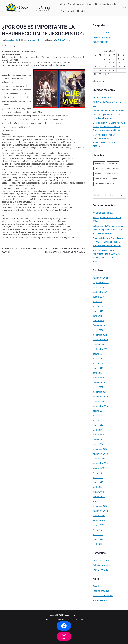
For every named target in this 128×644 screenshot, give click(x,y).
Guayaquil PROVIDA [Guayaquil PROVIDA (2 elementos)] (112, 174)
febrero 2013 (99, 497)
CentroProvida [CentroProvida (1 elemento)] (99, 168)
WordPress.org (100, 600)
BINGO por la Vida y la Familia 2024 (107, 104)
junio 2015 (98, 363)
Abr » (102, 81)
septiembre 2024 (101, 283)
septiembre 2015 (101, 349)
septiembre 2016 (101, 292)
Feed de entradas (101, 591)
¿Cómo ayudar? (67, 11)
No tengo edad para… (103, 97)
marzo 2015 (98, 378)
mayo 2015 (98, 368)
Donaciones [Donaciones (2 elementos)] (98, 174)
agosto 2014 (99, 411)
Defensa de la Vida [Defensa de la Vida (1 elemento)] (113, 168)
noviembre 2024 (100, 278)
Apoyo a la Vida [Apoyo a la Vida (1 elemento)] (99, 163)
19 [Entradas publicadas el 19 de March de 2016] (119, 66)
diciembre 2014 (100, 392)
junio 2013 (98, 478)
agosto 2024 (99, 287)
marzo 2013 (98, 492)
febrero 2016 (99, 325)
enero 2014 (98, 444)
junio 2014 (98, 420)
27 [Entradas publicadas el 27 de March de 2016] (123, 70)
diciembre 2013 (100, 449)
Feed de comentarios (103, 596)
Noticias (81, 11)
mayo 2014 (98, 425)
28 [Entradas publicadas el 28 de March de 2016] (95, 74)
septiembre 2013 (101, 463)
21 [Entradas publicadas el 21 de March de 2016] (95, 70)
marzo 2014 (98, 435)
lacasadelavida (12, 40)
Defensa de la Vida (101, 37)
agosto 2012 (99, 525)
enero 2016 (98, 330)
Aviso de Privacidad (75, 620)
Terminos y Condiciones (55, 620)
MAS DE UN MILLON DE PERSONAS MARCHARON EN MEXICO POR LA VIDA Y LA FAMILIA (106, 141)
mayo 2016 (98, 311)
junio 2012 (98, 535)
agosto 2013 (99, 468)
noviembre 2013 (100, 454)
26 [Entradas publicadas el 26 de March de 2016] (119, 70)
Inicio (62, 4)
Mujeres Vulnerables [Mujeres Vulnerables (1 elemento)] (101, 179)
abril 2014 (97, 430)
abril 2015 (97, 373)
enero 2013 (98, 501)
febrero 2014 (99, 439)
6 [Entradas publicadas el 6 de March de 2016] (124, 59)
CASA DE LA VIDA (62, 40)
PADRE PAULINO (100, 42)
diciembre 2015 (100, 335)
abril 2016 (97, 316)
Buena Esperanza (76, 4)
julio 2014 (97, 416)
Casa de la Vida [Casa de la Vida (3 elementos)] (113, 163)
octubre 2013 (99, 458)
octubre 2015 (99, 344)
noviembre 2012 (100, 511)
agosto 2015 (99, 354)
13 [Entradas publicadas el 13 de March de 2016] (123, 63)
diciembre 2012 (100, 506)
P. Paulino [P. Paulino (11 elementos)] (114, 179)
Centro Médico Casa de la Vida (102, 4)
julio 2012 (97, 530)
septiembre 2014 (101, 406)
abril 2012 (97, 544)
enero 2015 (98, 387)
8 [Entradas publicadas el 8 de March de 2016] (100, 63)
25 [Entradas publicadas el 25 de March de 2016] (114, 70)
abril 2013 (97, 487)
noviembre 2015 (100, 340)
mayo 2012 (98, 539)
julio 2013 (97, 473)
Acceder (97, 586)
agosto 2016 (99, 297)
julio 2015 (97, 359)
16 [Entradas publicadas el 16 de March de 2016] (105, 66)
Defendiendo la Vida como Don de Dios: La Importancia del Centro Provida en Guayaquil (109, 114)
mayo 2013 (98, 482)
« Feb (95, 81)
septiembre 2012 (101, 520)
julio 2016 (97, 302)
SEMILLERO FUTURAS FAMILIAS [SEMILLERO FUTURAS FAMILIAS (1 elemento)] (104, 184)
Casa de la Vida (71, 615)
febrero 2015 (99, 382)
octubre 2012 (99, 516)
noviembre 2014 (100, 397)
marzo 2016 (98, 321)
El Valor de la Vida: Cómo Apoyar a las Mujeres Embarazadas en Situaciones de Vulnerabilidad (109, 127)
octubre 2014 (99, 401)
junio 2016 (98, 306)
